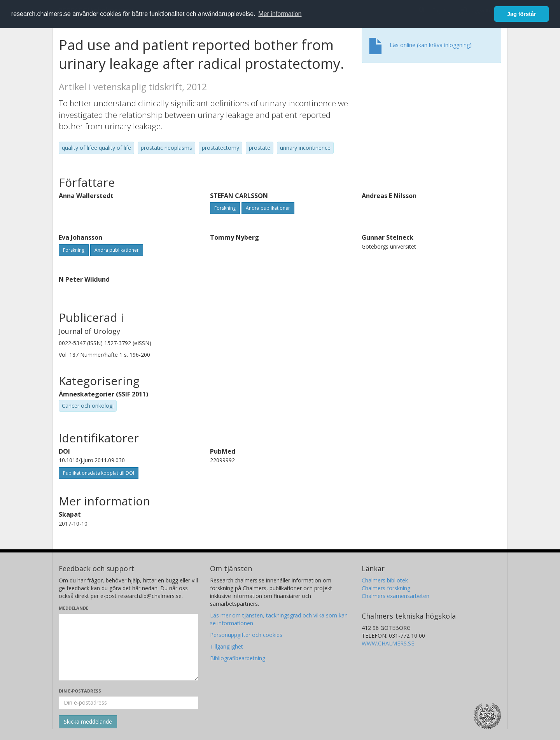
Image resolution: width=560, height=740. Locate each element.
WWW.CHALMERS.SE (388, 643)
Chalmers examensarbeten (395, 596)
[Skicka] (88, 722)
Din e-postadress (80, 691)
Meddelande (73, 608)
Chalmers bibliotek (385, 580)
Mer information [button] (280, 14)
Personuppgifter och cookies (246, 635)
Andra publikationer (268, 208)
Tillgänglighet (227, 646)
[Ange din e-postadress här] (129, 703)
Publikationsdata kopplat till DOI (99, 473)
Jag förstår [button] (521, 14)
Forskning (225, 208)
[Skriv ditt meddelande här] (129, 647)
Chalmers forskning (386, 588)
